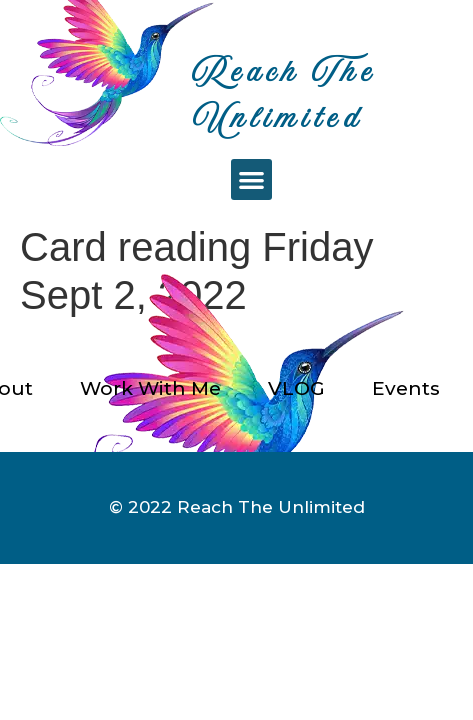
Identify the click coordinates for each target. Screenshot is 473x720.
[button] (251, 179)
